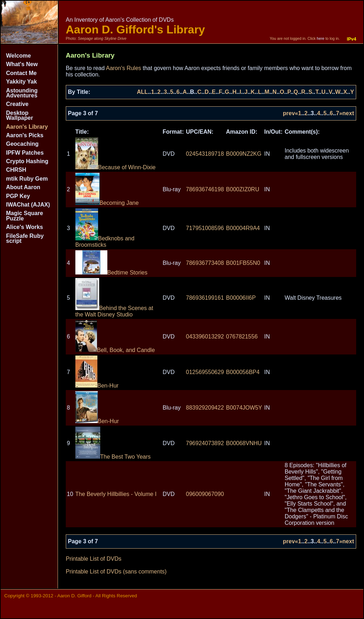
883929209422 (205, 408)
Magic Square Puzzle (25, 216)
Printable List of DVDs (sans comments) (116, 572)
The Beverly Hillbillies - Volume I (116, 494)
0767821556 (242, 337)
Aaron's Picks (25, 135)
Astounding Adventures (22, 93)
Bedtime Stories (111, 273)
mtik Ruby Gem (27, 179)
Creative (17, 104)
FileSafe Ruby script (25, 238)
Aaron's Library (27, 127)
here (320, 38)
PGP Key (18, 196)
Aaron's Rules (124, 68)
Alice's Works (25, 227)
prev (289, 113)
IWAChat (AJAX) (28, 205)
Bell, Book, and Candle (115, 350)
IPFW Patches (25, 153)
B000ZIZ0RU (243, 189)
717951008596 (205, 228)
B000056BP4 (243, 372)
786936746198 (205, 189)
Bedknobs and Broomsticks (105, 242)
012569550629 (205, 372)
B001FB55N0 (243, 263)
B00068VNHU (244, 443)
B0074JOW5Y (244, 408)
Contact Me (21, 73)
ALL (142, 92)
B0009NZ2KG (244, 154)
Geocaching (22, 144)
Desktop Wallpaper (20, 115)
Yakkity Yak (22, 82)
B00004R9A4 (243, 228)
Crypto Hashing (27, 161)
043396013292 (205, 337)
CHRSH (16, 170)
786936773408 (205, 263)
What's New (22, 64)
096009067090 (205, 494)
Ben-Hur (97, 386)
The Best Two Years (113, 457)
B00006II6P (241, 298)
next (348, 113)
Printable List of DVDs (94, 559)
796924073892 (205, 443)
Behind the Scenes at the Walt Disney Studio (114, 311)
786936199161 (205, 298)
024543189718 (205, 154)
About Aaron (23, 187)
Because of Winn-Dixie (116, 167)
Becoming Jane (107, 203)
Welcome (18, 56)
